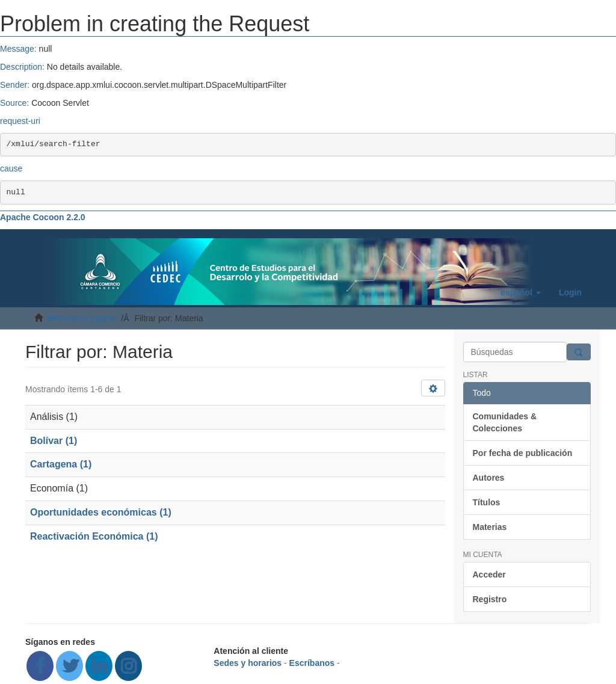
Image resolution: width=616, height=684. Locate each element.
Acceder (489, 575)
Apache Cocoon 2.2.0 (43, 217)
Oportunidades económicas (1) (101, 512)
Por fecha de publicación (523, 453)
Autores (489, 478)
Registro (490, 599)
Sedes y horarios (248, 663)
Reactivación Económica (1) (94, 536)
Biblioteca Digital (82, 318)
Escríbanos (312, 663)
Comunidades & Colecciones (505, 422)
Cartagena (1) (61, 464)
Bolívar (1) (54, 441)
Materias (490, 527)
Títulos (487, 502)
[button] (521, 292)
